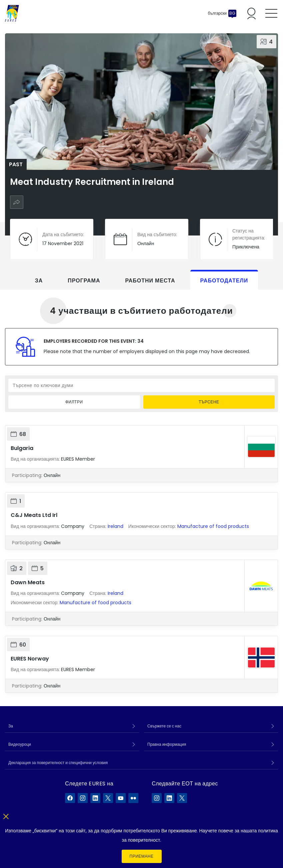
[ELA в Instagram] (157, 798)
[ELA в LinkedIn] (169, 798)
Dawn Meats (28, 582)
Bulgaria (22, 448)
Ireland (115, 526)
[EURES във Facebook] (70, 798)
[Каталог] (12, 13)
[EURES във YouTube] (121, 798)
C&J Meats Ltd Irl (34, 515)
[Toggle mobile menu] (271, 13)
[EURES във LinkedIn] (95, 798)
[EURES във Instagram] (83, 798)
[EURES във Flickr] (133, 798)
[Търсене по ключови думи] (141, 385)
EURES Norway (30, 659)
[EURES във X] (108, 798)
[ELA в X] (182, 798)
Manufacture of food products (213, 526)
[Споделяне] (17, 202)
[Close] (6, 815)
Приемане (142, 856)
